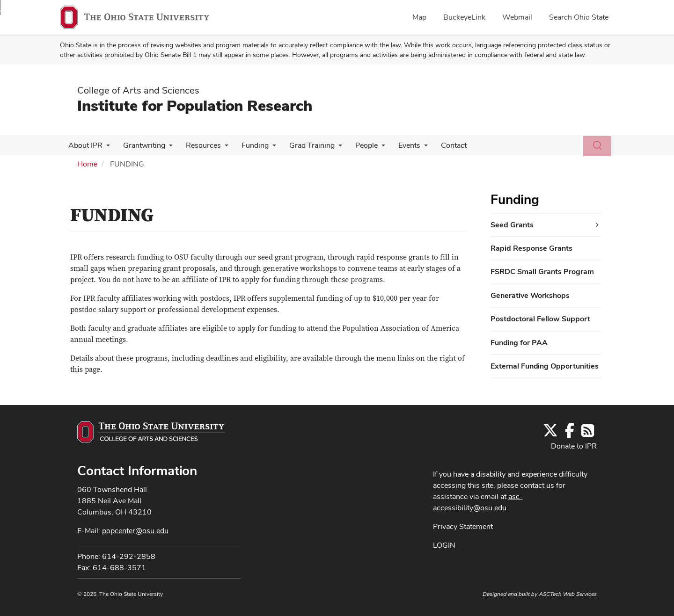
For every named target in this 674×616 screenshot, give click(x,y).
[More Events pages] (412, 148)
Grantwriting (141, 145)
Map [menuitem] (419, 17)
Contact (440, 145)
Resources (199, 145)
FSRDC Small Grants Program (542, 272)
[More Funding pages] (266, 148)
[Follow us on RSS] (588, 433)
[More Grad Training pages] (330, 148)
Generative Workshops (530, 295)
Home (87, 164)
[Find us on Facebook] (570, 433)
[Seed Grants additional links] (597, 225)
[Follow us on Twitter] (550, 433)
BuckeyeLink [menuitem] (464, 17)
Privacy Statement (463, 526)
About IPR (84, 145)
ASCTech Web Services (568, 594)
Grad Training (304, 145)
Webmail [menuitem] (517, 17)
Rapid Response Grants (531, 248)
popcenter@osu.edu (135, 531)
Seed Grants (512, 225)
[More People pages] (371, 148)
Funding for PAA (519, 343)
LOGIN (444, 545)
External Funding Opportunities (545, 366)
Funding (249, 145)
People (356, 145)
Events (397, 145)
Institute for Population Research (195, 105)
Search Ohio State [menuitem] (579, 17)
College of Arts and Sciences (138, 90)
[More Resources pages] (220, 148)
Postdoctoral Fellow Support (540, 319)
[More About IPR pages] (105, 148)
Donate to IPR (574, 446)
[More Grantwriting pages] (166, 148)
